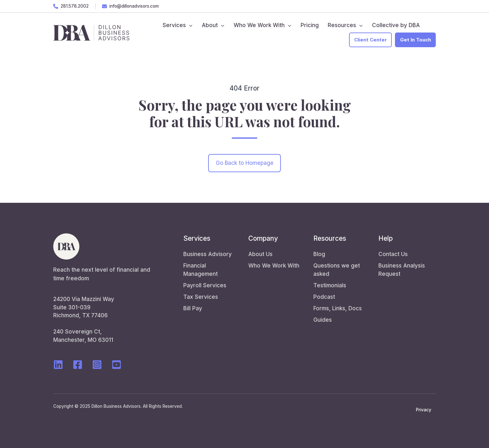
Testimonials (330, 285)
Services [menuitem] (174, 25)
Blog (319, 254)
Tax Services (201, 297)
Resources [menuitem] (342, 25)
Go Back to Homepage (245, 163)
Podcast (324, 297)
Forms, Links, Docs (338, 308)
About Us (260, 254)
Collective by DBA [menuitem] (396, 25)
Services (197, 238)
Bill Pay (193, 308)
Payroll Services (205, 285)
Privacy (424, 410)
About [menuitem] (210, 25)
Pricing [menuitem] (310, 25)
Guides (323, 320)
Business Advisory (208, 254)
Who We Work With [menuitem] (259, 25)
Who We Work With (274, 266)
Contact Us (393, 254)
